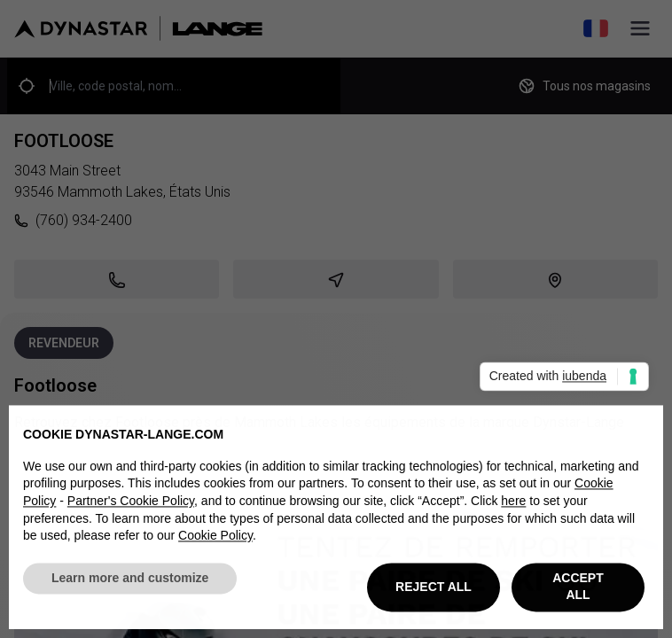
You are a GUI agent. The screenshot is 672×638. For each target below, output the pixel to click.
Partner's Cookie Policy (131, 505)
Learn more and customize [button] (130, 582)
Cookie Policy (215, 540)
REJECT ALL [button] (434, 590)
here (513, 505)
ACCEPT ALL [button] (578, 591)
